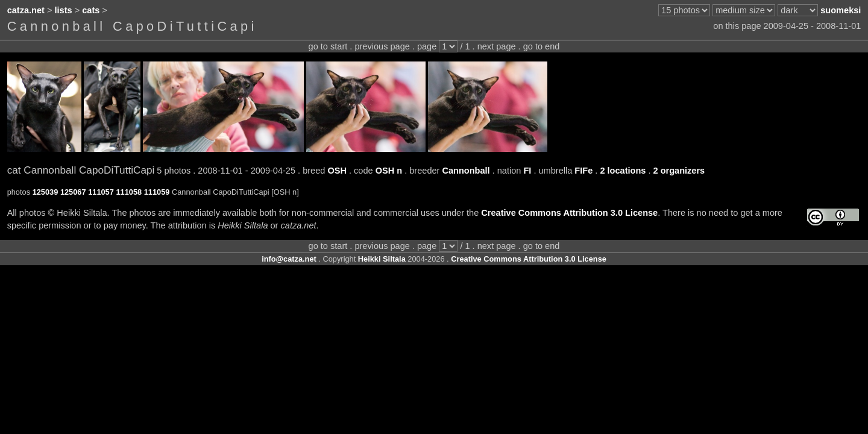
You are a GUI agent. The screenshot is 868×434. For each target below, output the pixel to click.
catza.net (26, 10)
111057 (101, 192)
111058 (129, 192)
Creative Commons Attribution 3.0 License (569, 213)
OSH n (389, 171)
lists (64, 10)
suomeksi (841, 10)
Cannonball (466, 171)
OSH (337, 171)
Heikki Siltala (382, 259)
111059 (157, 192)
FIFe (583, 171)
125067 (73, 192)
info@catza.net (289, 259)
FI (527, 171)
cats (91, 10)
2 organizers (679, 171)
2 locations (623, 171)
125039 (46, 192)
